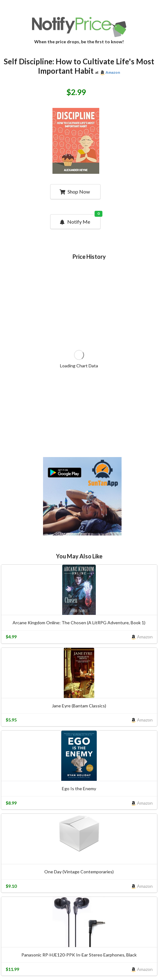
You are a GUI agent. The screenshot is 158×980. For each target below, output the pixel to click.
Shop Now (75, 192)
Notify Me (79, 220)
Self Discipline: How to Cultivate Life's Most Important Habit (79, 66)
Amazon (113, 72)
